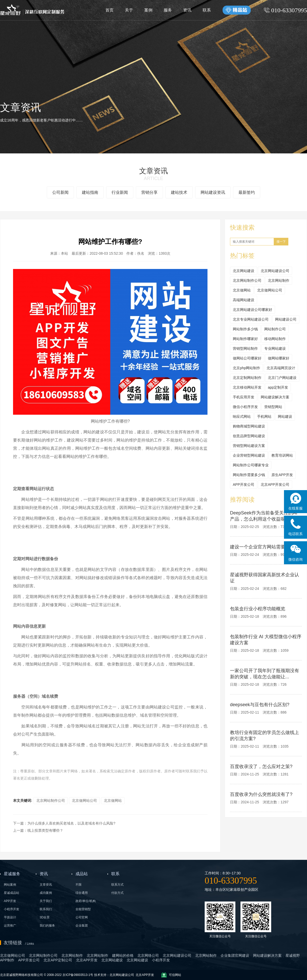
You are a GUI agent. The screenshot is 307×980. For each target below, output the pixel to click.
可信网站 (175, 975)
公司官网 (82, 917)
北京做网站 (113, 801)
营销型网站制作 (245, 348)
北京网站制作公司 (51, 801)
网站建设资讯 (213, 192)
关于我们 (46, 901)
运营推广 (10, 926)
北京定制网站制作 (247, 378)
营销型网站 (273, 407)
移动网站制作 (275, 339)
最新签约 (247, 192)
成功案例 (46, 893)
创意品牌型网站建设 (249, 436)
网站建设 (285, 416)
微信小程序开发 (245, 407)
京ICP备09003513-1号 (78, 975)
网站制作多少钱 (245, 329)
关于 (129, 10)
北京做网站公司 (84, 801)
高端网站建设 (244, 300)
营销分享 (149, 192)
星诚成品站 (12, 893)
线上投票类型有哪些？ (45, 830)
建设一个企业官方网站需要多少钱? (266, 547)
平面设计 (10, 917)
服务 (168, 10)
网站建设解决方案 (275, 397)
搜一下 (281, 242)
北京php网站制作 (246, 368)
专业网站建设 (275, 348)
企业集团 (82, 926)
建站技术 (179, 192)
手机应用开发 (244, 397)
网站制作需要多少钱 (249, 475)
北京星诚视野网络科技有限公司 (22, 975)
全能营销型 (83, 909)
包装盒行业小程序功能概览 (258, 609)
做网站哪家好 (279, 358)
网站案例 (10, 885)
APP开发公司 (244, 485)
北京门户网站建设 (282, 378)
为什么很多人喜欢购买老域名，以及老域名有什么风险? (71, 823)
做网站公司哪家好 (247, 358)
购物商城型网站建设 (249, 426)
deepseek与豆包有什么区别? (260, 705)
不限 (79, 885)
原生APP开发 (282, 475)
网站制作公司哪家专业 (251, 465)
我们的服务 (47, 926)
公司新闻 (60, 192)
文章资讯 (46, 885)
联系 (207, 10)
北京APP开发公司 (275, 485)
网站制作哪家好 (245, 339)
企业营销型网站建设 (249, 455)
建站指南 (90, 192)
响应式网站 (242, 416)
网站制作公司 (275, 329)
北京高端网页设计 (281, 368)
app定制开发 (278, 387)
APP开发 (10, 901)
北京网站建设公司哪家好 (253, 310)
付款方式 (117, 893)
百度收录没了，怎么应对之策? (261, 767)
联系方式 (117, 885)
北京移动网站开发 (247, 387)
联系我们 (46, 909)
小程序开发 (12, 909)
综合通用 (82, 893)
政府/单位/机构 (86, 901)
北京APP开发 (145, 975)
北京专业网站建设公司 (251, 319)
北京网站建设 (244, 271)
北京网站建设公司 (275, 271)
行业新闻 (120, 192)
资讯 (187, 10)
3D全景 (45, 917)
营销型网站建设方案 (249, 446)
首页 (109, 10)
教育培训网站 (282, 455)
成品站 (82, 874)
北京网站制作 (279, 280)
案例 (148, 10)
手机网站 (264, 416)
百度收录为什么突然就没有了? (261, 794)
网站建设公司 (286, 319)
